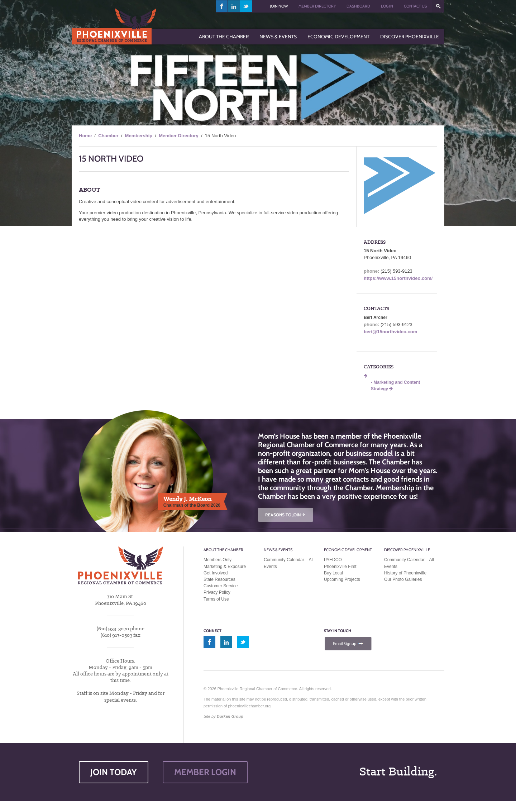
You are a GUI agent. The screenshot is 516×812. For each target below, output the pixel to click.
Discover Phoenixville (407, 550)
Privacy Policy (217, 592)
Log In (387, 6)
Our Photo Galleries (403, 579)
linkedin (234, 6)
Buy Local (333, 573)
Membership (139, 136)
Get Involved (216, 573)
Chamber (108, 136)
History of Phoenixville (405, 573)
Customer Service (221, 586)
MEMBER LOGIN (205, 772)
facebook (222, 6)
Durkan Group (230, 716)
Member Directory (317, 6)
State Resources (219, 579)
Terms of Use (216, 599)
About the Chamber (223, 550)
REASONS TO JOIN (286, 515)
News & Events (278, 550)
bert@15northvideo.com (390, 332)
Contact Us (415, 6)
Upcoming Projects (342, 579)
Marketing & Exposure (225, 567)
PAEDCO (333, 560)
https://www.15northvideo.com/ (398, 278)
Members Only (218, 560)
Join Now (279, 6)
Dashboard (358, 6)
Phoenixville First (340, 567)
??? (438, 6)
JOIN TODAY (114, 772)
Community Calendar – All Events (289, 563)
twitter (246, 6)
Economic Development (348, 550)
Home (85, 136)
